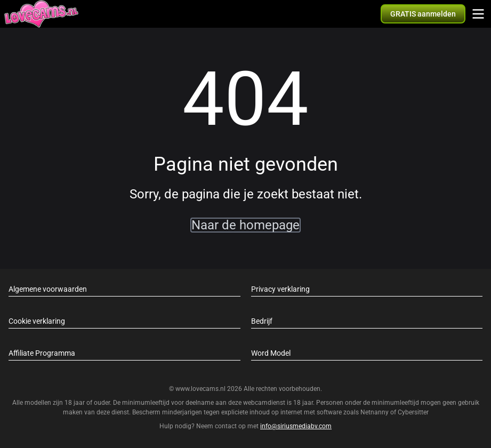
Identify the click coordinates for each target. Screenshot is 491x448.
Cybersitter (413, 412)
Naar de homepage (245, 225)
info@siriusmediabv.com (296, 426)
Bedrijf (262, 321)
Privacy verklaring (280, 289)
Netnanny (375, 412)
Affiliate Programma (42, 353)
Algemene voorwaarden (48, 289)
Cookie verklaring (37, 321)
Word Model (271, 353)
